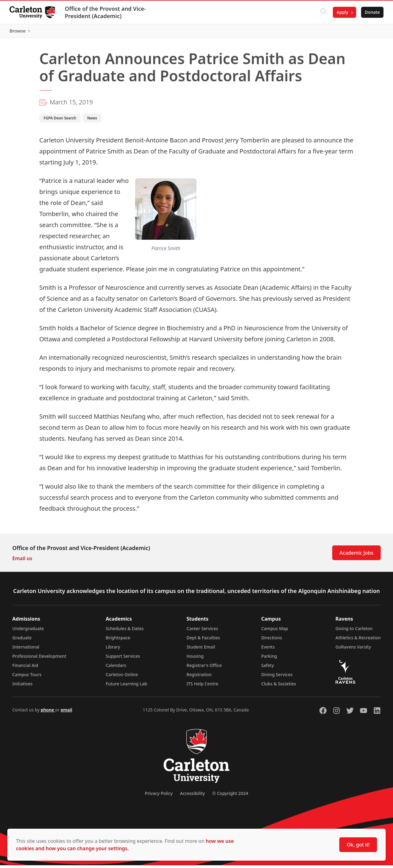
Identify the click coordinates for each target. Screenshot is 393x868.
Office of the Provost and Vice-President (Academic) (106, 12)
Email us (22, 561)
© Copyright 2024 (230, 796)
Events (268, 650)
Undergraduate (28, 631)
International (26, 650)
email (66, 713)
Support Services (123, 659)
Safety (268, 668)
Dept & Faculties (203, 640)
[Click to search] (323, 12)
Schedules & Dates (125, 631)
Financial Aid (25, 668)
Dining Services (277, 677)
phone (48, 713)
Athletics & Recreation (358, 640)
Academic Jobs (356, 556)
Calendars (116, 668)
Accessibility (192, 796)
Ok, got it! (358, 845)
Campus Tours (27, 677)
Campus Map (275, 631)
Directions (272, 640)
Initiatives (22, 686)
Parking (269, 659)
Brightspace (118, 640)
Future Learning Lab (126, 686)
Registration (199, 677)
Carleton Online (122, 677)
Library (113, 650)
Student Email (201, 650)
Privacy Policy (159, 796)
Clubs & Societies (279, 686)
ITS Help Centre (203, 686)
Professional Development (39, 659)
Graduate (22, 640)
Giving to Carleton (354, 631)
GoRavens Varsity (353, 650)
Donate (372, 12)
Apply (342, 12)
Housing (195, 659)
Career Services (202, 631)
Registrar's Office (204, 668)
